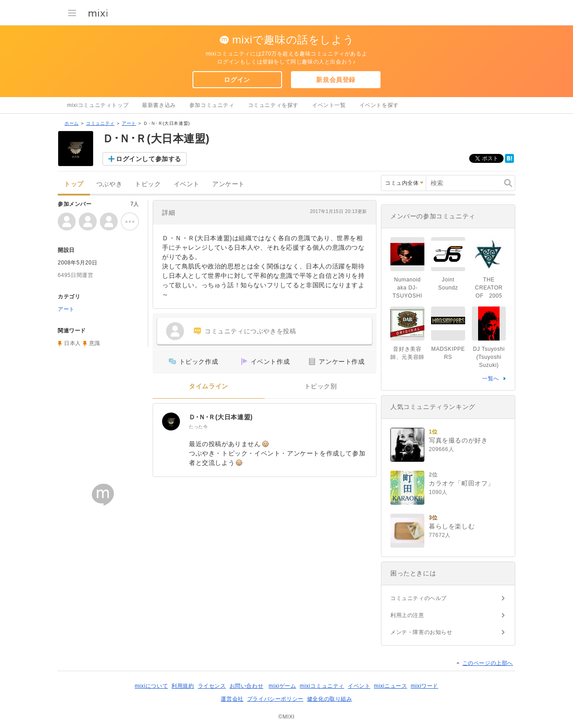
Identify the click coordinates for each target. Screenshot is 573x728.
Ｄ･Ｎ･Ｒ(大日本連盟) (221, 417)
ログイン (237, 80)
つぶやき (109, 184)
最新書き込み (159, 105)
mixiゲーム (282, 686)
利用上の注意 (407, 615)
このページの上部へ (488, 663)
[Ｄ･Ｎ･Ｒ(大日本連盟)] (171, 421)
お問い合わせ (247, 686)
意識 (95, 343)
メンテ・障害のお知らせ (421, 632)
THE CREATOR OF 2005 (489, 288)
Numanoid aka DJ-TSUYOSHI (407, 288)
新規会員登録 (336, 80)
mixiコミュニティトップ (98, 105)
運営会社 (232, 699)
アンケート (229, 184)
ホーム (72, 123)
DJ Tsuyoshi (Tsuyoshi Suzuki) (489, 357)
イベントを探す (379, 105)
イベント (187, 184)
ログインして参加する (149, 159)
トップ (74, 184)
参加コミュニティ (212, 105)
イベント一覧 (329, 105)
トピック (148, 184)
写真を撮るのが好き (458, 440)
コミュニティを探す (273, 105)
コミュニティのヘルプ (419, 598)
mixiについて (151, 686)
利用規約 (183, 686)
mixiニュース (390, 686)
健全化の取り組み (330, 699)
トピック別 (321, 386)
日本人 (73, 343)
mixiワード (424, 686)
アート (129, 123)
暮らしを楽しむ (452, 526)
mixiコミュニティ (322, 686)
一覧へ (491, 379)
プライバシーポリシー (275, 699)
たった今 (198, 427)
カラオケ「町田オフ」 (462, 483)
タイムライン (209, 386)
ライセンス (212, 686)
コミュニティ (100, 123)
